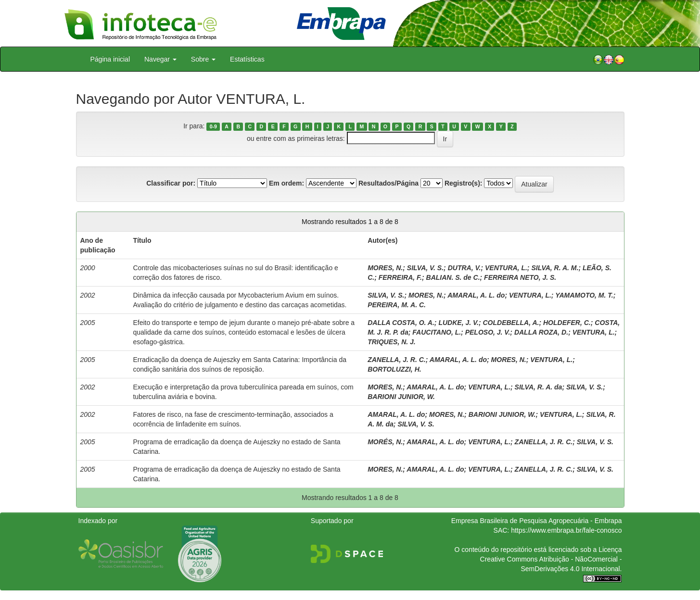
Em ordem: (286, 183)
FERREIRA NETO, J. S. (520, 277)
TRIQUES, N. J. (392, 342)
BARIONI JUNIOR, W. (401, 397)
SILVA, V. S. (425, 268)
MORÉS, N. (385, 442)
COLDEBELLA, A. (511, 323)
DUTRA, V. (465, 268)
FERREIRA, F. (400, 277)
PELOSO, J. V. (488, 332)
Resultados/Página (388, 183)
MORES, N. (385, 268)
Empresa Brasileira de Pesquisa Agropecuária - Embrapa (537, 521)
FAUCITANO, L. (437, 332)
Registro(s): (464, 183)
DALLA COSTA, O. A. (401, 323)
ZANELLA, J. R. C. (397, 360)
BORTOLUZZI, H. (394, 369)
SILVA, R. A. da (539, 387)
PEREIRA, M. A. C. (397, 305)
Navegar (160, 59)
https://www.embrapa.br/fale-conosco (566, 530)
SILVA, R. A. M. (555, 268)
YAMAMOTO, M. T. (584, 295)
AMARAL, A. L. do (476, 295)
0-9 (213, 126)
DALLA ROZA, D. (541, 332)
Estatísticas (247, 59)
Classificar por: (171, 183)
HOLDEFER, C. (567, 323)
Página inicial (110, 59)
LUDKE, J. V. (458, 323)
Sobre (203, 59)
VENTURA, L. (506, 268)
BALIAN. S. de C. (453, 277)
